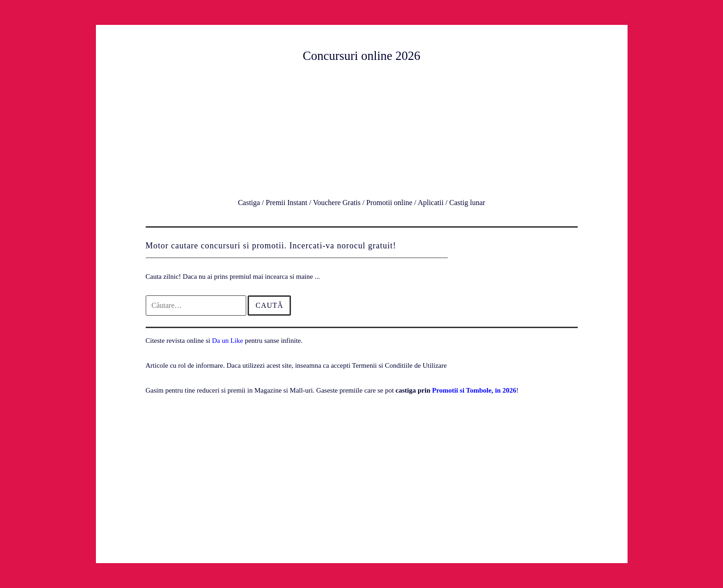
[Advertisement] (362, 129)
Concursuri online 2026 (362, 56)
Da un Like (228, 341)
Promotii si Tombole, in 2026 (474, 390)
